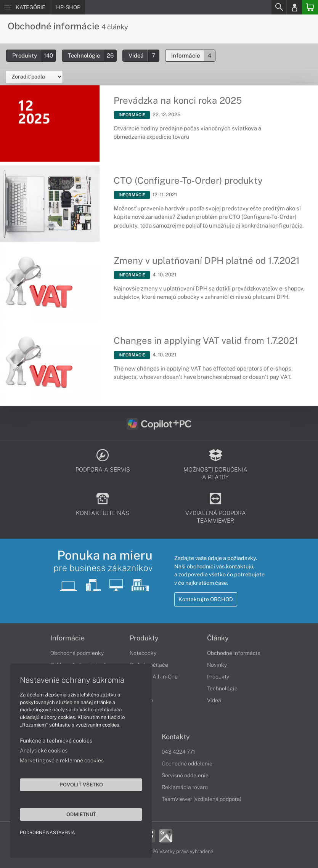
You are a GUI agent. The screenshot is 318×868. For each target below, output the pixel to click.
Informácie (193, 55)
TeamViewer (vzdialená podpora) (202, 799)
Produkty (34, 55)
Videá (144, 55)
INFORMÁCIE (132, 115)
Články (218, 638)
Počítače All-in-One (154, 677)
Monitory (141, 688)
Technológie (92, 55)
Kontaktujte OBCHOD (206, 599)
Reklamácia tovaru (185, 787)
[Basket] (310, 7)
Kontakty (176, 737)
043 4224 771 (178, 752)
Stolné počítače (149, 665)
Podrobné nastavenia (49, 831)
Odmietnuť (72, 813)
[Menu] (25, 7)
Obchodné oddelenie (187, 764)
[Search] (279, 7)
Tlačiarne (141, 700)
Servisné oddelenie (185, 775)
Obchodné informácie (234, 653)
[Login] (294, 7)
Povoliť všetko (72, 783)
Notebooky (143, 653)
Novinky (217, 665)
